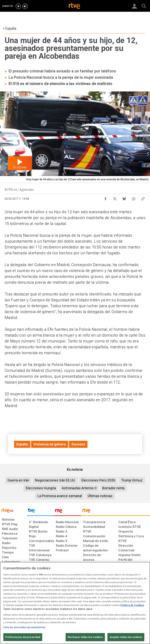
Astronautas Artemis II (79, 488)
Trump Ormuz (132, 480)
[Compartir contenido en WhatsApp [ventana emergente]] (134, 198)
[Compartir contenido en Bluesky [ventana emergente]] (124, 198)
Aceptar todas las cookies (126, 637)
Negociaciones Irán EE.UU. (55, 480)
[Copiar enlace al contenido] (143, 198)
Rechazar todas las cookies (85, 637)
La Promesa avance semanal (60, 496)
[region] (75, 603)
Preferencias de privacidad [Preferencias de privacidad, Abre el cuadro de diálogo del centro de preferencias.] (23, 637)
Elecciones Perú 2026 (98, 480)
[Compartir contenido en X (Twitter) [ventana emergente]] (115, 198)
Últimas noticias (100, 496)
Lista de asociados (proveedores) (24, 627)
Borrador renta (113, 488)
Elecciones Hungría (41, 488)
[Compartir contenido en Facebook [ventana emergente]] (105, 198)
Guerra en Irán (18, 480)
